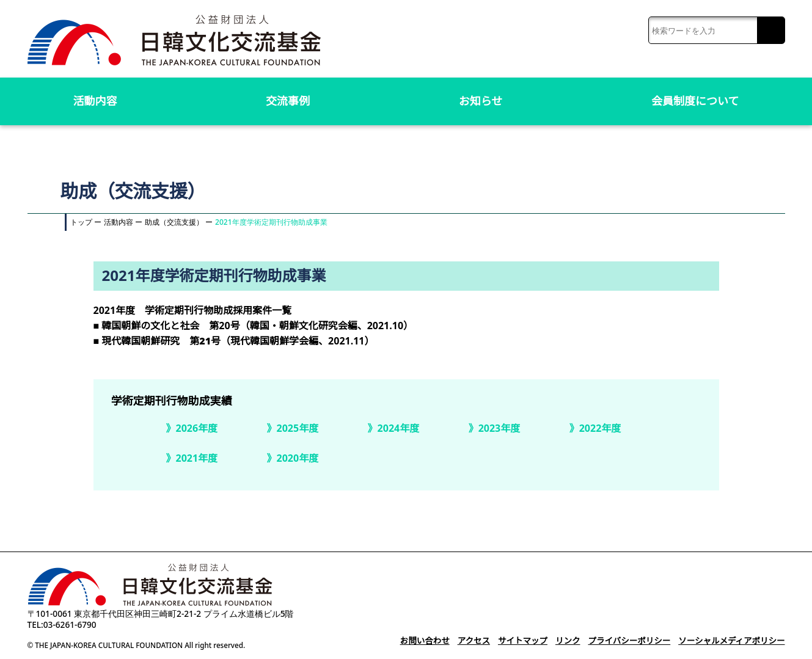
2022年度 (600, 428)
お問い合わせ (413, 641)
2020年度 (298, 458)
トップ (81, 222)
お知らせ (481, 101)
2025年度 (298, 428)
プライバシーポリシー (624, 641)
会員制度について (695, 101)
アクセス (463, 641)
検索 (771, 31)
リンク (560, 641)
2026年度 (197, 428)
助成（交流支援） (174, 222)
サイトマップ (514, 641)
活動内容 (95, 101)
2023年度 (499, 428)
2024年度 (398, 428)
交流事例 (288, 101)
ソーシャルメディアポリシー (730, 641)
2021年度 (197, 458)
